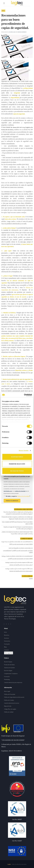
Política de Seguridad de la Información (14, 697)
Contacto (6, 650)
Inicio (5, 632)
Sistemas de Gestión (9, 668)
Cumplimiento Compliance (11, 674)
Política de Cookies (9, 700)
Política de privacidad (23, 496)
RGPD (3, 11)
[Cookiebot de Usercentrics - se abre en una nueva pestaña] (24, 395)
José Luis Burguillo (14, 548)
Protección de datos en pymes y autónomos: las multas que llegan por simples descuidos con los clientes (17, 518)
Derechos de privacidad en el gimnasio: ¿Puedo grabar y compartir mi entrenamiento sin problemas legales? (18, 513)
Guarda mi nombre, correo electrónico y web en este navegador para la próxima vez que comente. (17, 476)
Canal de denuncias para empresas (13, 682)
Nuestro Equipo (8, 662)
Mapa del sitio (8, 706)
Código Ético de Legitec (10, 709)
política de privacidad (20, 491)
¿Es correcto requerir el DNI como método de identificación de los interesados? (21, 564)
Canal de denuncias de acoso (12, 703)
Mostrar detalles (24, 451)
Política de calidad (9, 712)
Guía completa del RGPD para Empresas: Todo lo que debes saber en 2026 (17, 523)
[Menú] (5, 3)
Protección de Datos (9, 665)
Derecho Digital (8, 671)
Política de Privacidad (10, 694)
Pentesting (7, 679)
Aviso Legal (7, 691)
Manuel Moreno (22, 32)
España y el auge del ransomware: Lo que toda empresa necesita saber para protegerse (18, 528)
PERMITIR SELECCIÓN (17, 464)
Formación (7, 644)
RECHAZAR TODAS (17, 471)
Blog (5, 647)
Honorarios (7, 641)
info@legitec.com (8, 491)
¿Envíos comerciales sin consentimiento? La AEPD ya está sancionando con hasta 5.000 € (21, 543)
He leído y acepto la (17, 496)
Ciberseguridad (9, 653)
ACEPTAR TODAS (17, 457)
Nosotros (7, 635)
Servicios (6, 638)
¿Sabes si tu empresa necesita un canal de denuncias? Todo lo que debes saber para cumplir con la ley (17, 533)
